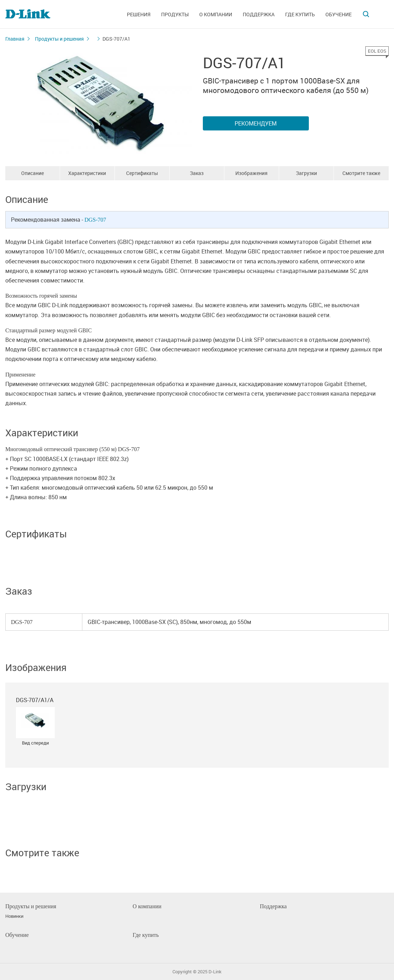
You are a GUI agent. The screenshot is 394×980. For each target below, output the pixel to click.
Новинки (14, 916)
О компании (216, 14)
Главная (15, 39)
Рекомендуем (256, 123)
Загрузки (306, 173)
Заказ (197, 173)
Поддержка (259, 14)
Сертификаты (142, 173)
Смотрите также (361, 173)
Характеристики (87, 173)
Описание (33, 173)
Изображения (251, 173)
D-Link (215, 972)
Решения (139, 14)
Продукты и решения (59, 39)
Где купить (300, 14)
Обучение (339, 14)
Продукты (175, 14)
